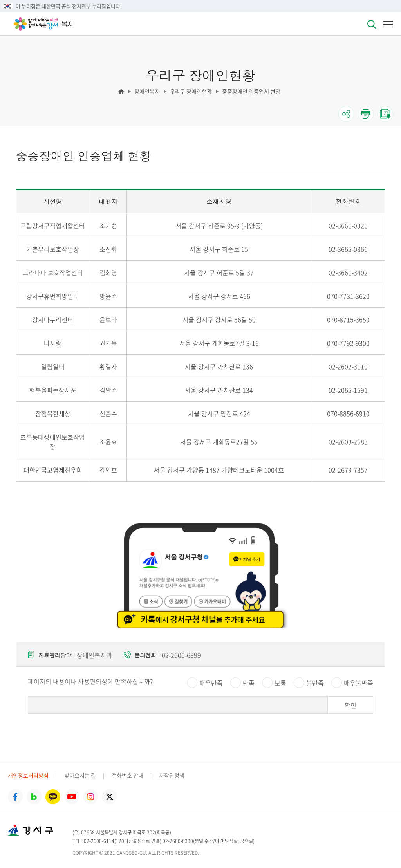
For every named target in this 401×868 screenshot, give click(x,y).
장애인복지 (147, 91)
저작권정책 (172, 775)
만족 (249, 683)
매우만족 (211, 683)
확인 (350, 705)
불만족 (315, 683)
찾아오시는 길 (80, 775)
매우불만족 (359, 683)
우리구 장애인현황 (191, 91)
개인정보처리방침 (28, 775)
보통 (280, 683)
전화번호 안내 (127, 775)
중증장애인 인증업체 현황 (251, 91)
